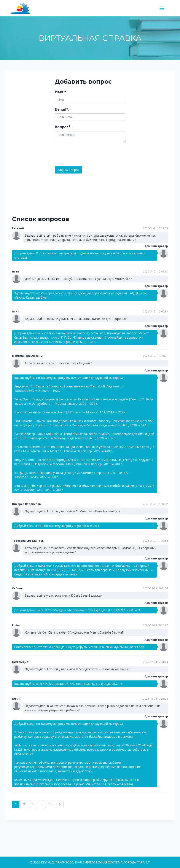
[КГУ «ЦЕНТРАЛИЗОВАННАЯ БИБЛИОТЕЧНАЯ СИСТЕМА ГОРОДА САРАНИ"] (22, 8)
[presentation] (88, 154)
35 (51, 804)
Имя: (60, 92)
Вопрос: (63, 127)
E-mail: (62, 109)
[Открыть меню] (164, 8)
